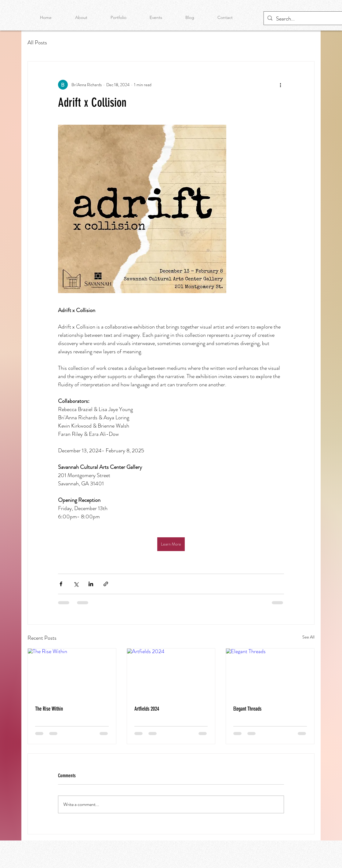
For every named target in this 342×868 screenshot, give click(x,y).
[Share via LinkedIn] (91, 584)
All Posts (37, 42)
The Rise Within (49, 709)
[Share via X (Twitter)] (76, 584)
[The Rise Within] (72, 673)
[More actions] (280, 85)
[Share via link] (106, 584)
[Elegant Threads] (270, 673)
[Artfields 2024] (171, 673)
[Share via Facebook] (61, 584)
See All (308, 637)
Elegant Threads (247, 709)
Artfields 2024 (147, 709)
